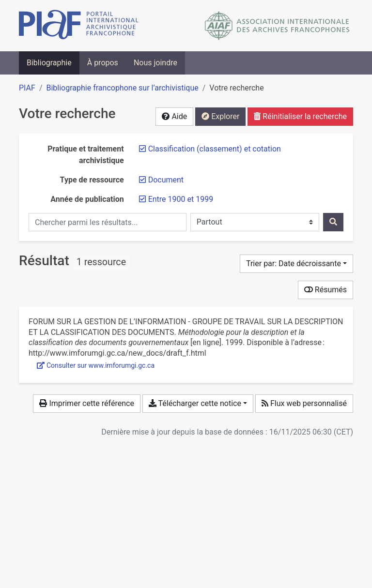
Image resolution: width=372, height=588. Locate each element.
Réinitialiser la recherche (300, 116)
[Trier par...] (296, 264)
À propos (103, 63)
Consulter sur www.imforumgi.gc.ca (96, 365)
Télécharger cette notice (195, 403)
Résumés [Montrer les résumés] (325, 290)
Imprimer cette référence (86, 403)
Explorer (220, 116)
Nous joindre (155, 63)
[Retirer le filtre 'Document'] (166, 180)
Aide (174, 116)
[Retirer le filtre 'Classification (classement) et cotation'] (215, 149)
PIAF (27, 88)
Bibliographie (49, 63)
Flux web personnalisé (304, 403)
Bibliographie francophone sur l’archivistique (122, 88)
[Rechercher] (333, 222)
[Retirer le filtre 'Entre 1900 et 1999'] (181, 199)
